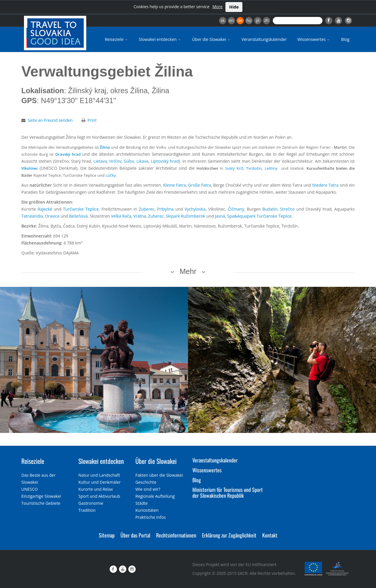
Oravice (52, 216)
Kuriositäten (147, 510)
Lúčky (111, 175)
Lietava (100, 161)
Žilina (105, 147)
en (231, 20)
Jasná (220, 216)
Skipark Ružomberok (186, 216)
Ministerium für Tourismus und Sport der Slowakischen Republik (228, 492)
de (240, 20)
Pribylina (165, 209)
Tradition (87, 510)
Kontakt (270, 535)
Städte (142, 503)
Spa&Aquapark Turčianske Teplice (259, 216)
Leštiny (271, 168)
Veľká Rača (121, 216)
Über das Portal (135, 535)
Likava (143, 161)
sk (223, 20)
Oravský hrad (68, 154)
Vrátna (140, 216)
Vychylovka (195, 209)
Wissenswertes (314, 39)
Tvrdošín (254, 168)
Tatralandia (32, 216)
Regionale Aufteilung (155, 496)
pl (258, 20)
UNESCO (30, 489)
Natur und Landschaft (99, 475)
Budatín (270, 209)
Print (92, 120)
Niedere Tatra (325, 185)
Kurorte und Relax (96, 489)
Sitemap (107, 535)
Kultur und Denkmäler (100, 482)
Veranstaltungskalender (264, 39)
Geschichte (146, 482)
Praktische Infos (151, 517)
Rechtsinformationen (176, 535)
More (217, 7)
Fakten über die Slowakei (159, 475)
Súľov (129, 161)
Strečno (287, 209)
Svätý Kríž (234, 168)
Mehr (188, 271)
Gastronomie (91, 503)
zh (267, 20)
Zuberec (147, 209)
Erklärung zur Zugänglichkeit (229, 535)
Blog (345, 39)
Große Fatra (199, 185)
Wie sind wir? (148, 489)
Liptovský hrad (165, 161)
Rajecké (45, 209)
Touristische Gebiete (41, 503)
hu (249, 20)
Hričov (115, 161)
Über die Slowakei (212, 39)
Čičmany (236, 209)
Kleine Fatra (174, 185)
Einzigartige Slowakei (41, 496)
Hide (234, 7)
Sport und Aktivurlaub (99, 496)
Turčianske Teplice (81, 209)
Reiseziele (117, 39)
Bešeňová (79, 216)
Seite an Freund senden (50, 120)
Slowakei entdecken (160, 39)
